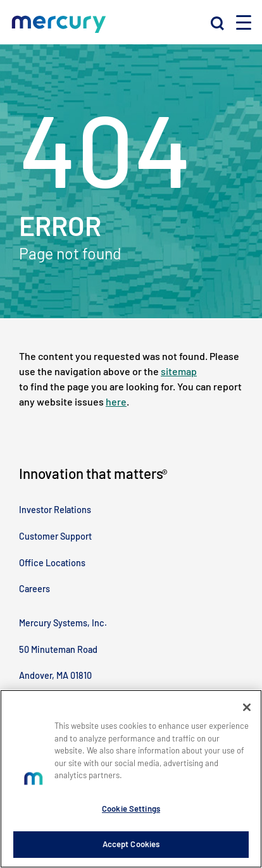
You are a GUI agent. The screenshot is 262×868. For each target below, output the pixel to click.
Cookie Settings (131, 809)
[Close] (247, 707)
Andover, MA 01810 (55, 675)
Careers (34, 589)
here (116, 401)
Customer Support (55, 536)
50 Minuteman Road (58, 649)
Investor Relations (55, 510)
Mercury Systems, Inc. (63, 623)
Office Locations (52, 563)
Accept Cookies (131, 844)
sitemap (179, 371)
